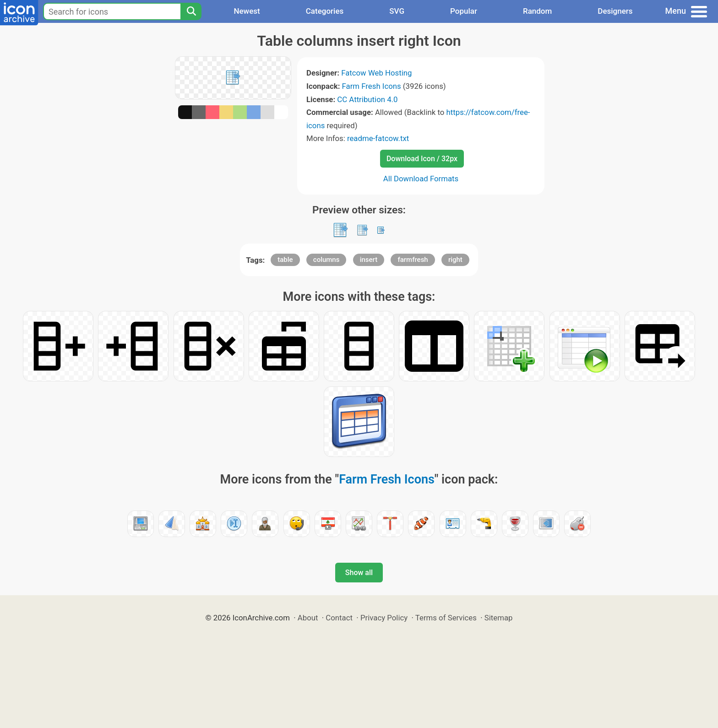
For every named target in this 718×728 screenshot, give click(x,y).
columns (326, 260)
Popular (464, 11)
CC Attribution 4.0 (367, 99)
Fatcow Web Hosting (376, 73)
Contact (339, 618)
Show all (359, 573)
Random (537, 11)
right (455, 260)
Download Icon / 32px (422, 159)
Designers (615, 11)
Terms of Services (446, 618)
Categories (325, 11)
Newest (247, 11)
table (285, 260)
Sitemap (499, 618)
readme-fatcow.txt (378, 138)
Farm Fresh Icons (372, 86)
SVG (397, 11)
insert (369, 260)
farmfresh (413, 260)
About (308, 618)
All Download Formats (421, 179)
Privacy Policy (384, 618)
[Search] (191, 11)
